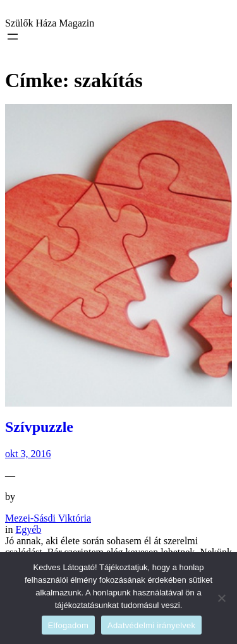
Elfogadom (68, 625)
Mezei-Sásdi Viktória (48, 518)
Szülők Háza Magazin (50, 23)
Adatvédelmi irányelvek (151, 625)
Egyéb (28, 529)
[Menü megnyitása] (13, 37)
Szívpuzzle (39, 427)
